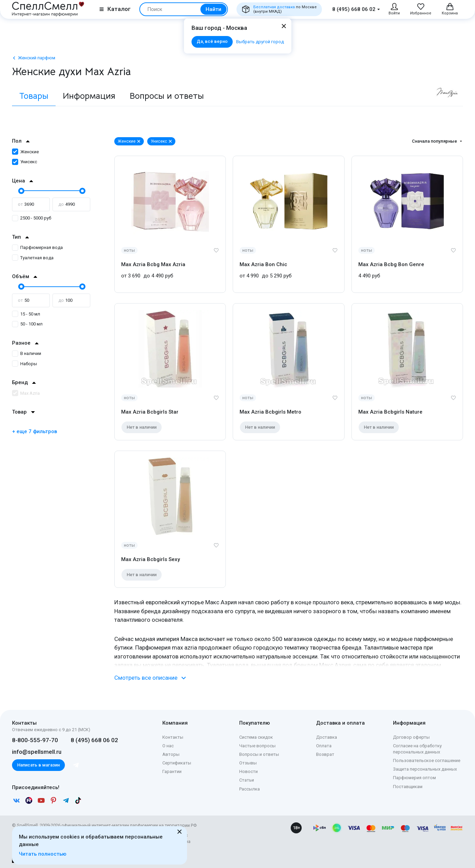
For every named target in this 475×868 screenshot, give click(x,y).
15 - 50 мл (26, 314)
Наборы (25, 364)
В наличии (27, 353)
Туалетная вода (33, 258)
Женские (25, 152)
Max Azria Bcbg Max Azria (153, 264)
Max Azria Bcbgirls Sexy (150, 559)
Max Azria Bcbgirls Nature (390, 412)
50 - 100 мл (27, 324)
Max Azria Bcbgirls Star (150, 412)
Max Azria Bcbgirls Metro (270, 412)
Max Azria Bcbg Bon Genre (391, 264)
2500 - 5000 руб (32, 218)
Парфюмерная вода (37, 247)
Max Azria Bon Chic (263, 264)
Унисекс (25, 162)
